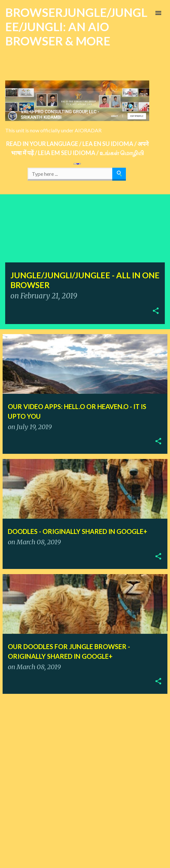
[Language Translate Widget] (77, 164)
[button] (156, 312)
